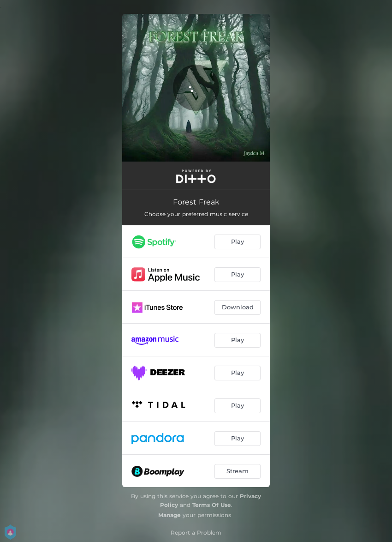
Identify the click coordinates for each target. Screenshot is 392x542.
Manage (169, 515)
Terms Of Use (212, 505)
